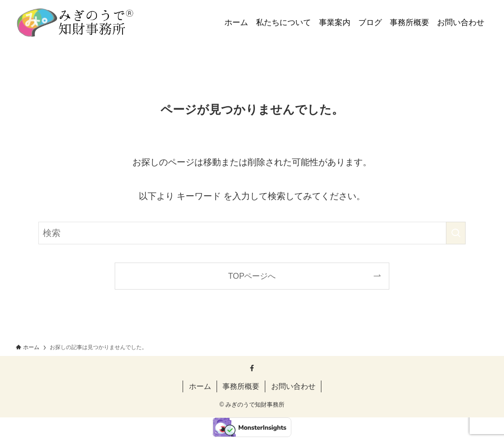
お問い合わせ (293, 386)
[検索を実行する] (456, 233)
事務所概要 (241, 386)
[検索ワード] (252, 233)
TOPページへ (252, 276)
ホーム (200, 386)
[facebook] (252, 368)
